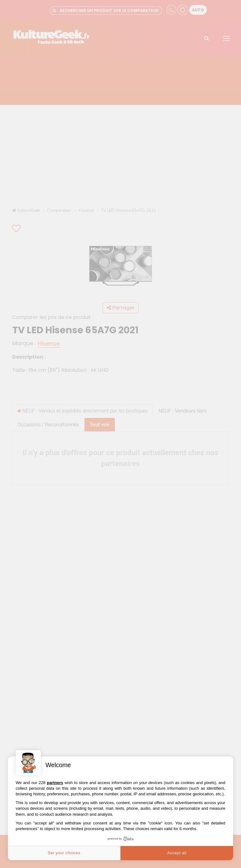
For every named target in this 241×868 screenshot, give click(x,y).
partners (55, 783)
